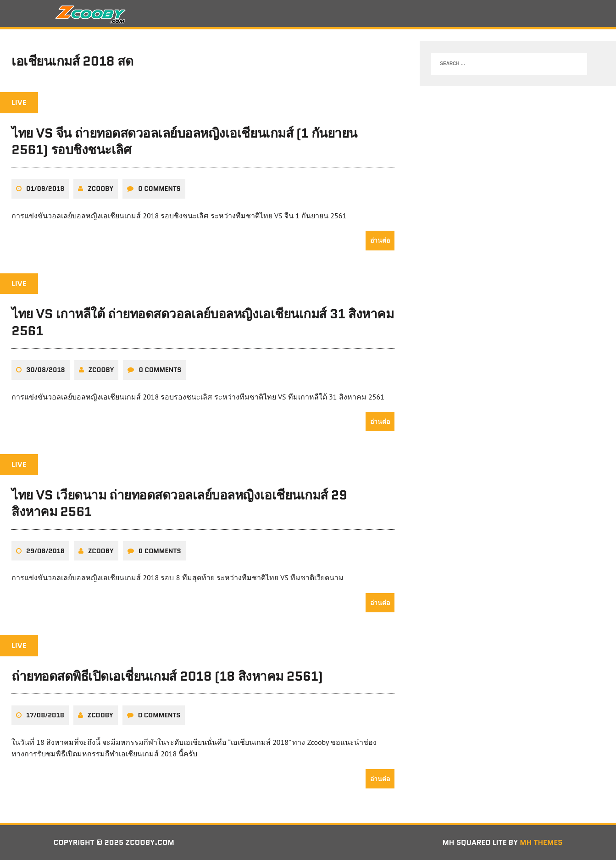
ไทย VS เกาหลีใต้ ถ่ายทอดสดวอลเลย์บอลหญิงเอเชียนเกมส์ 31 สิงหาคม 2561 (203, 322)
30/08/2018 (46, 370)
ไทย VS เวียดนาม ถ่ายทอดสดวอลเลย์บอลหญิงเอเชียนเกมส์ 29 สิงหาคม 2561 (179, 503)
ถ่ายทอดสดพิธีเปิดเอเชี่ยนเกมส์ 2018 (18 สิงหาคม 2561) (167, 676)
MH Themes (541, 842)
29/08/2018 (45, 551)
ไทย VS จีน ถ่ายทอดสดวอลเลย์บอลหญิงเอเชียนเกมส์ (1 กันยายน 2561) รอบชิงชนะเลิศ (184, 141)
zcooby (100, 189)
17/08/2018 (45, 715)
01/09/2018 (45, 189)
